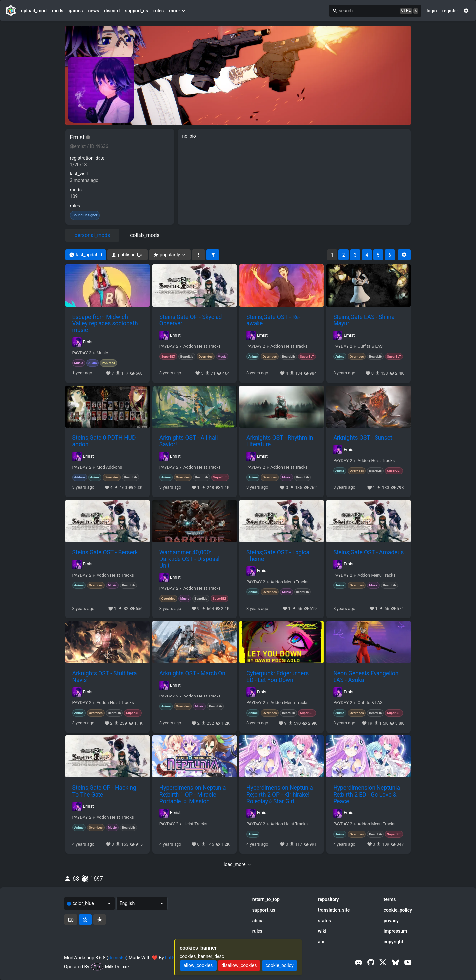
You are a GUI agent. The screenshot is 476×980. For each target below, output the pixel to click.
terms (390, 899)
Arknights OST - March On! (193, 673)
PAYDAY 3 (82, 353)
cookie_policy (398, 910)
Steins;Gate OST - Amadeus (368, 552)
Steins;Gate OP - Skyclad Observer (191, 320)
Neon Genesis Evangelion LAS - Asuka (366, 677)
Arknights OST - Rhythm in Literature (280, 441)
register (450, 11)
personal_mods (93, 235)
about (258, 921)
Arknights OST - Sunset (363, 438)
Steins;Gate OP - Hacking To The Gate (104, 791)
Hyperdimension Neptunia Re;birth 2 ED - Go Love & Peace (367, 794)
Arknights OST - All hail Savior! (189, 441)
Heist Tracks (195, 824)
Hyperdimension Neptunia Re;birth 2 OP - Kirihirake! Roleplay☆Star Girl (280, 794)
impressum (396, 931)
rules (159, 11)
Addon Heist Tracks (202, 346)
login (432, 11)
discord (112, 11)
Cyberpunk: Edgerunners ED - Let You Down (278, 677)
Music (102, 353)
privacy (391, 921)
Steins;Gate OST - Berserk (105, 552)
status (324, 921)
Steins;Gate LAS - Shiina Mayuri (364, 320)
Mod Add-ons (109, 467)
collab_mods (145, 235)
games (76, 11)
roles (75, 206)
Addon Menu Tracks (289, 582)
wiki (322, 931)
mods (58, 11)
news (93, 11)
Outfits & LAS (370, 346)
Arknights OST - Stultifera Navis (105, 677)
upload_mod (34, 11)
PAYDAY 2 (169, 346)
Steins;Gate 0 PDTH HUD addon (104, 441)
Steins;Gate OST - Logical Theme (278, 556)
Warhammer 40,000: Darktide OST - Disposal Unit (190, 559)
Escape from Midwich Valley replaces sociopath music (105, 323)
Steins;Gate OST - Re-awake (273, 320)
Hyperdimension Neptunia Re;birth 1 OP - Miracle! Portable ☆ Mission (193, 794)
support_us (137, 11)
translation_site (334, 910)
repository (329, 899)
